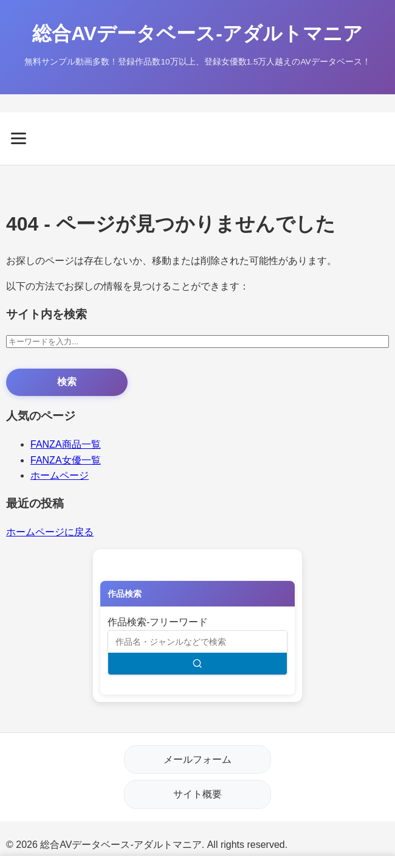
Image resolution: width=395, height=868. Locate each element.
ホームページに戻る (50, 532)
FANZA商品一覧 (66, 444)
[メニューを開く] (197, 138)
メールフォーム (197, 759)
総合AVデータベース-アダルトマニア (197, 33)
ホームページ (60, 475)
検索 (67, 382)
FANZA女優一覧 (66, 460)
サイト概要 (197, 794)
